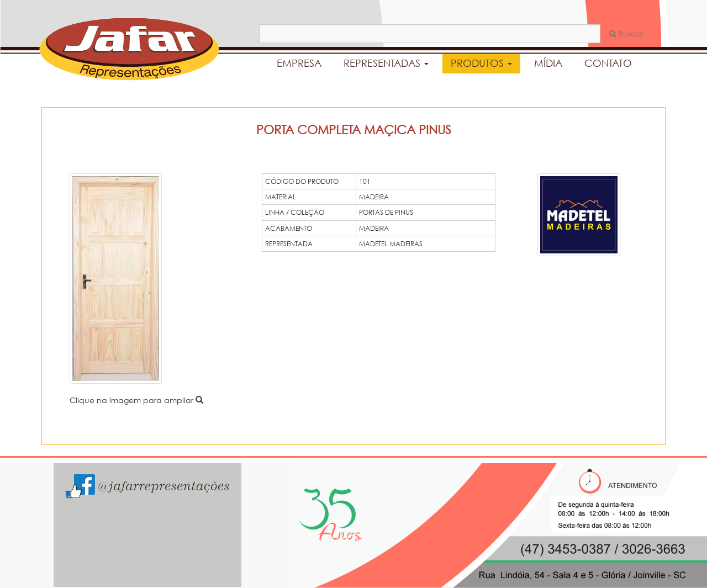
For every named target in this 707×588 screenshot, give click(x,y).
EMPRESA (299, 63)
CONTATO (608, 63)
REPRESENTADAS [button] (386, 63)
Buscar (626, 33)
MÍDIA (548, 63)
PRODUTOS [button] (481, 63)
